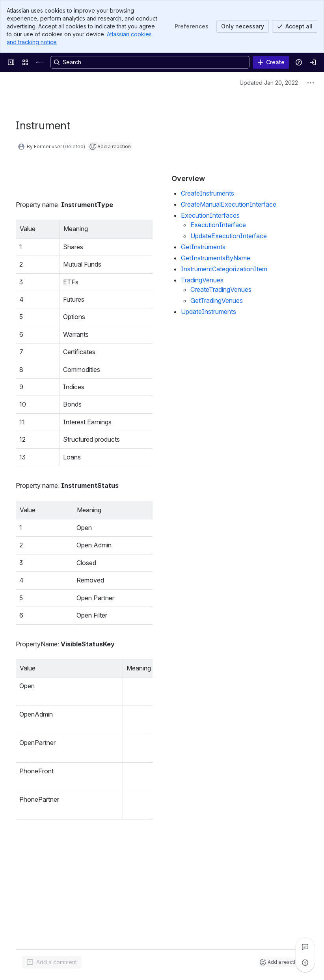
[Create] (271, 62)
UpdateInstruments (209, 312)
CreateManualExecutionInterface (229, 204)
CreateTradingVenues (221, 289)
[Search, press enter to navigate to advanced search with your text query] (150, 62)
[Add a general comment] (52, 962)
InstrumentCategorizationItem (224, 269)
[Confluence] (41, 62)
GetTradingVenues (217, 301)
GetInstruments (203, 247)
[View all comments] (305, 947)
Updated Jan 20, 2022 (269, 83)
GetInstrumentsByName (216, 258)
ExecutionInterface (218, 225)
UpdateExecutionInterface (229, 236)
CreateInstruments (208, 193)
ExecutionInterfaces (210, 215)
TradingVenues (202, 280)
